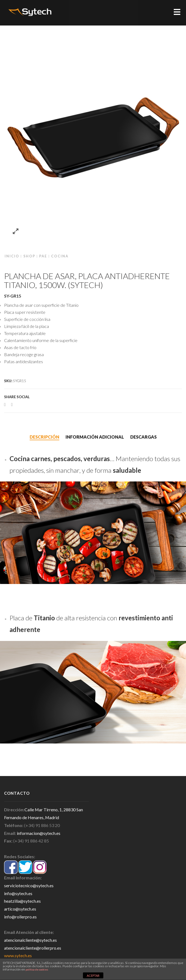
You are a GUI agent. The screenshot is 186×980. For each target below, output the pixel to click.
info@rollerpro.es (20, 917)
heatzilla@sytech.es (22, 901)
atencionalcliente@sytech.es (30, 940)
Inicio (12, 256)
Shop (29, 256)
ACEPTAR (93, 976)
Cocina (60, 256)
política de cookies (37, 969)
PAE (43, 256)
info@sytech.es (18, 893)
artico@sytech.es (20, 909)
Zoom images (16, 232)
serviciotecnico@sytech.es (29, 885)
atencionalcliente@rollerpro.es (33, 948)
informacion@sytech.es (39, 833)
